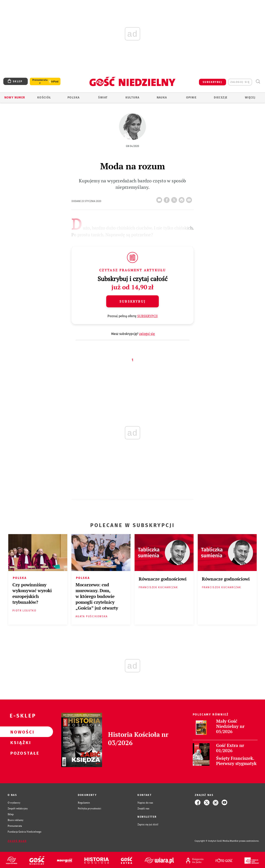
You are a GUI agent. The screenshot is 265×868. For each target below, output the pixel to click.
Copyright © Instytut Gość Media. (212, 841)
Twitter (175, 199)
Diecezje (221, 98)
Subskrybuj (132, 301)
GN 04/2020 (132, 146)
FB (167, 199)
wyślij (190, 199)
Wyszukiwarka (258, 82)
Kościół (44, 98)
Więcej (250, 98)
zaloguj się (240, 82)
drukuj (182, 199)
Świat (103, 98)
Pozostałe (20, 753)
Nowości (20, 732)
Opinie (191, 98)
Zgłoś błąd (17, 841)
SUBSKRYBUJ (212, 82)
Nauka (162, 98)
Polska (73, 98)
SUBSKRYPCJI (148, 316)
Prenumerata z (40, 81)
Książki (20, 742)
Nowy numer (15, 98)
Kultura (132, 98)
